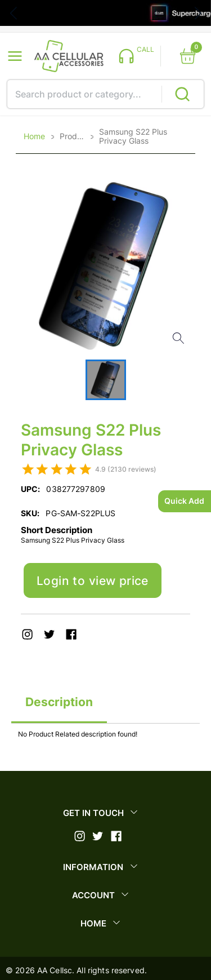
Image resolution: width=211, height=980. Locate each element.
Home (34, 136)
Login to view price (93, 581)
